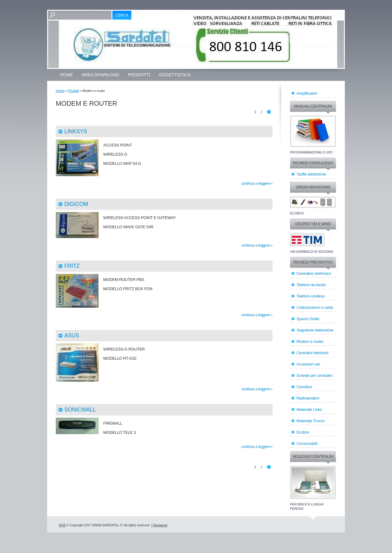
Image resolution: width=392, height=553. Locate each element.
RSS (62, 525)
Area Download (100, 75)
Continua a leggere (256, 184)
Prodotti (139, 75)
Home (66, 75)
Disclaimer (160, 525)
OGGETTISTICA (175, 75)
